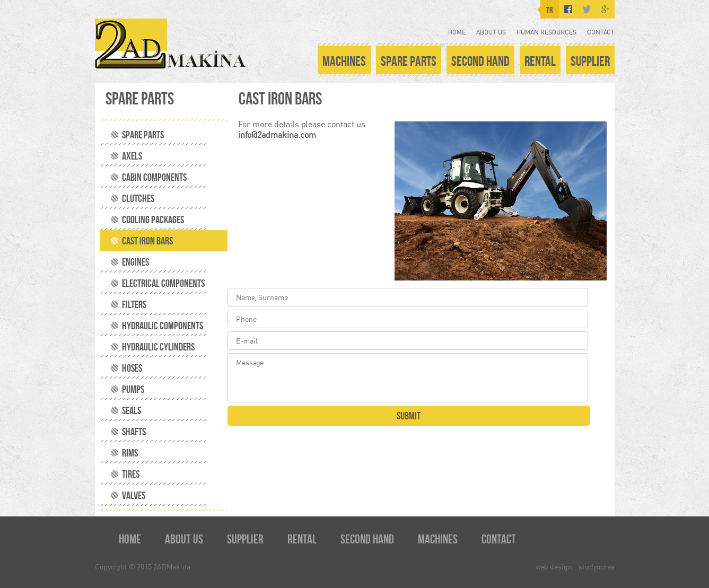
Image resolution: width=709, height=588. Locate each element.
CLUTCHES (138, 198)
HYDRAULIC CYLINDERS (158, 347)
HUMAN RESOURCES (546, 32)
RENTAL (540, 61)
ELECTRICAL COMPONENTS (163, 283)
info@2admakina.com (277, 135)
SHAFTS (134, 432)
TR (549, 10)
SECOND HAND (480, 61)
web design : (556, 567)
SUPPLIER (590, 61)
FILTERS (134, 304)
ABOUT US (491, 32)
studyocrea (597, 567)
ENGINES (135, 262)
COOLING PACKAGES (153, 220)
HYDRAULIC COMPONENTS (163, 326)
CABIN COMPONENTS (154, 177)
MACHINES (344, 61)
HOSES (132, 368)
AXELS (132, 156)
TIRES (131, 474)
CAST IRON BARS (147, 241)
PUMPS (133, 389)
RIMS (130, 453)
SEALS (132, 410)
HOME (457, 32)
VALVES (134, 495)
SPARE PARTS (409, 61)
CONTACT (601, 32)
